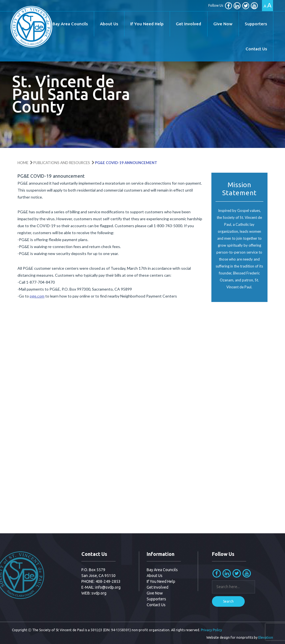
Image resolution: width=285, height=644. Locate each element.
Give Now (223, 24)
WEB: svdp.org (94, 593)
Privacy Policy (211, 630)
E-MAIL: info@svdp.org (101, 587)
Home (23, 163)
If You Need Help (147, 24)
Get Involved (188, 24)
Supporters (256, 24)
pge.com (37, 296)
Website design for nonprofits (230, 637)
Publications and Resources (62, 163)
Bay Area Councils (70, 24)
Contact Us (256, 49)
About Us (109, 24)
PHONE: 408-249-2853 (101, 581)
